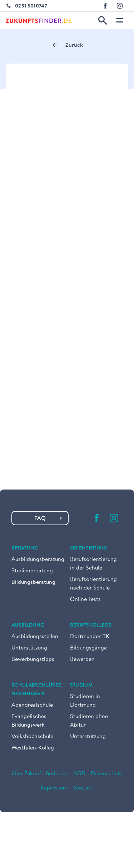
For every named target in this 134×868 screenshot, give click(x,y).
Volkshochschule (32, 737)
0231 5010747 (31, 6)
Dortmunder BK (90, 637)
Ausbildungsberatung (38, 560)
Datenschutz (106, 774)
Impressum (54, 788)
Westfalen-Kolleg (33, 748)
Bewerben (82, 659)
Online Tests (85, 599)
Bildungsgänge (88, 648)
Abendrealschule (32, 705)
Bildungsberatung (33, 582)
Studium (81, 686)
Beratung (25, 548)
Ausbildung (28, 626)
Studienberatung (32, 571)
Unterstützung (29, 648)
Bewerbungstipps (33, 659)
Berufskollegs (91, 626)
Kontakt (83, 788)
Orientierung (89, 548)
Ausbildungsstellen (35, 637)
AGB (79, 774)
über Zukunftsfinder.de (40, 774)
